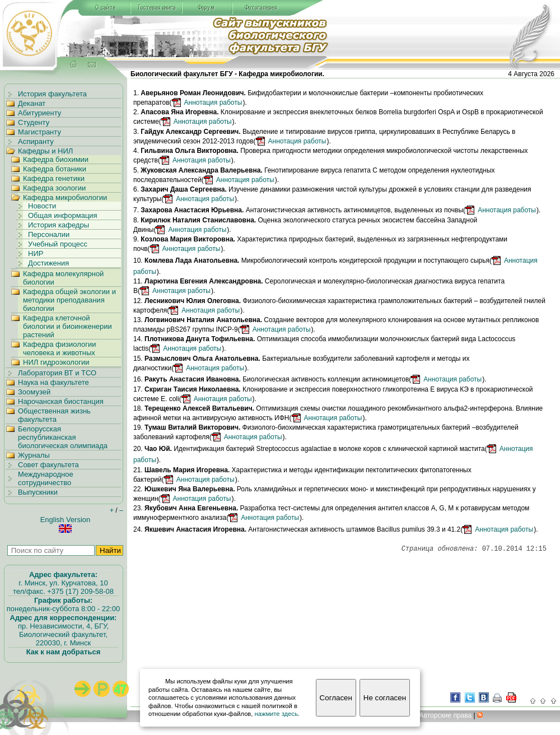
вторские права (445, 715)
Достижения (48, 263)
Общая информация (63, 215)
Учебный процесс (58, 244)
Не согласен (385, 698)
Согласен (336, 698)
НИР (36, 253)
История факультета (52, 94)
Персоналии (49, 234)
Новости (42, 206)
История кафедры (59, 225)
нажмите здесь (276, 714)
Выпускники (38, 492)
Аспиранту (36, 141)
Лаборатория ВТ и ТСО (57, 373)
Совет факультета (48, 465)
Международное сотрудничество (46, 478)
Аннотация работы (213, 103)
